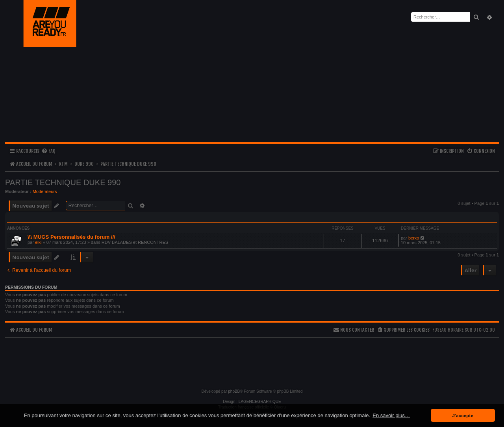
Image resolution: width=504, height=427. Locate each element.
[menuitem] (48, 151)
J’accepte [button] (463, 415)
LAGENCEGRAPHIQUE (260, 402)
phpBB (234, 391)
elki (38, 242)
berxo (414, 238)
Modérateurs (45, 191)
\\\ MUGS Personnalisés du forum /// (71, 237)
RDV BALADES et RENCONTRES (135, 242)
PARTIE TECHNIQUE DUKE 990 (63, 182)
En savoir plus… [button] (391, 415)
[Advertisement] (252, 360)
